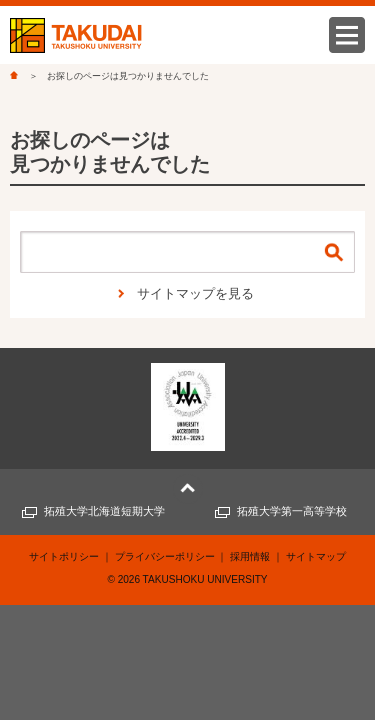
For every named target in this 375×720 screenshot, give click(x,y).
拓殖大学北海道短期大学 (104, 511)
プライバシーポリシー (165, 556)
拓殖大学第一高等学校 (292, 511)
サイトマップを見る (195, 293)
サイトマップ (316, 556)
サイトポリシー (64, 556)
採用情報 (250, 556)
